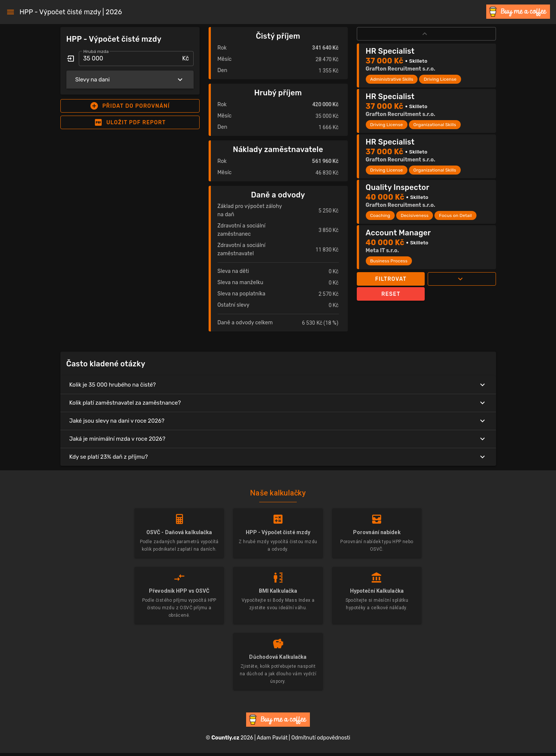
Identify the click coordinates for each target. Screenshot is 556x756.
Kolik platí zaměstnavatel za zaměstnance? (278, 403)
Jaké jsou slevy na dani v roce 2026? (278, 421)
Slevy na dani (130, 80)
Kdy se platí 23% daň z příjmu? (278, 457)
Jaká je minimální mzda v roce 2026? (278, 439)
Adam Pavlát (272, 738)
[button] (130, 106)
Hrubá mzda (96, 51)
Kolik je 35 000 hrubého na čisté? (278, 385)
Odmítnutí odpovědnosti (321, 738)
